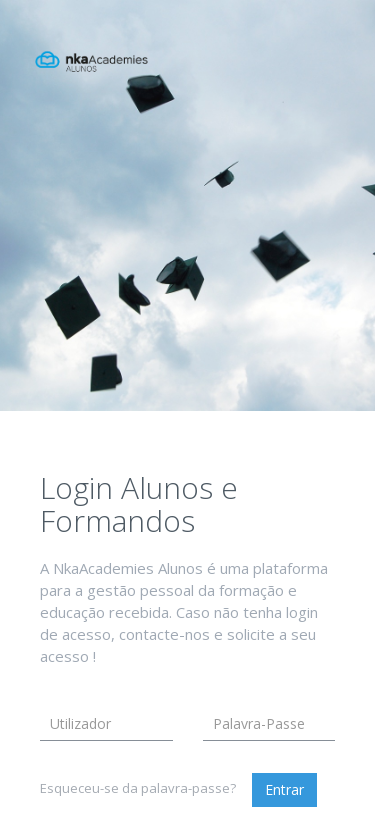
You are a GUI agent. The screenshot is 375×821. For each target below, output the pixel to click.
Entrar (284, 789)
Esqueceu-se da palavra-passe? (138, 788)
